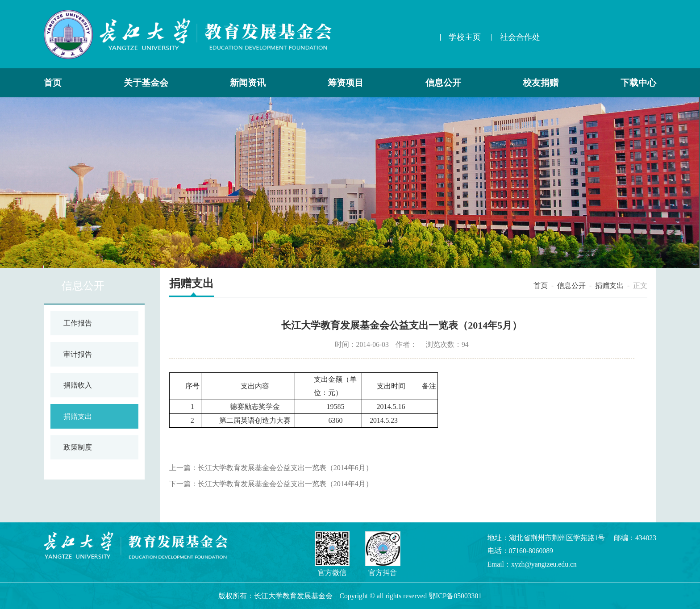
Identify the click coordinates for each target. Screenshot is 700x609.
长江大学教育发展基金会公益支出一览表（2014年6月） (285, 468)
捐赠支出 (78, 416)
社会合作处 (520, 37)
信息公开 (443, 83)
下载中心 (638, 83)
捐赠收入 (78, 385)
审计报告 (78, 354)
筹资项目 (346, 83)
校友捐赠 (541, 83)
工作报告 (78, 323)
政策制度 (78, 447)
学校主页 (465, 37)
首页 (53, 83)
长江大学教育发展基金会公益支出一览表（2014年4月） (285, 484)
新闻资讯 (248, 83)
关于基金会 (146, 83)
